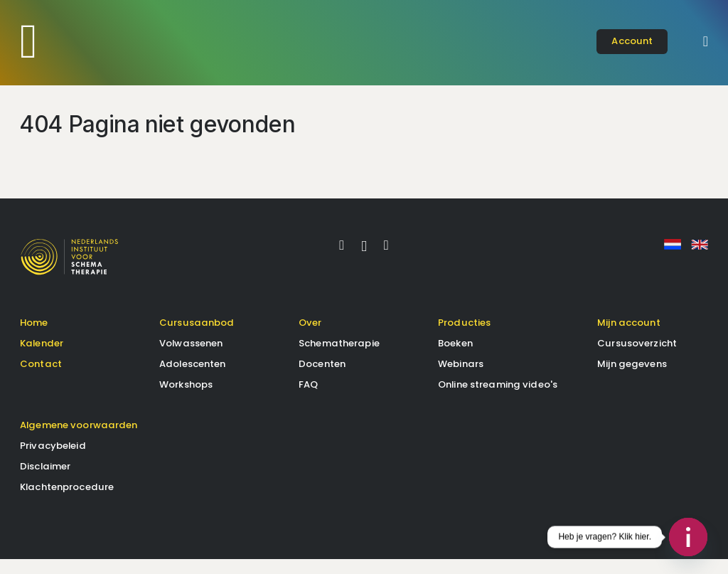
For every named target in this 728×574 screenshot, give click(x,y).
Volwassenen (191, 357)
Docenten (322, 378)
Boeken (455, 357)
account (632, 41)
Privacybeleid (53, 460)
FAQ (308, 399)
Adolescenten (193, 378)
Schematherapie (339, 357)
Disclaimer (45, 480)
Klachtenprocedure (67, 501)
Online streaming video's (498, 399)
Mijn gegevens (632, 378)
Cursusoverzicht (637, 357)
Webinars (461, 378)
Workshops (186, 399)
